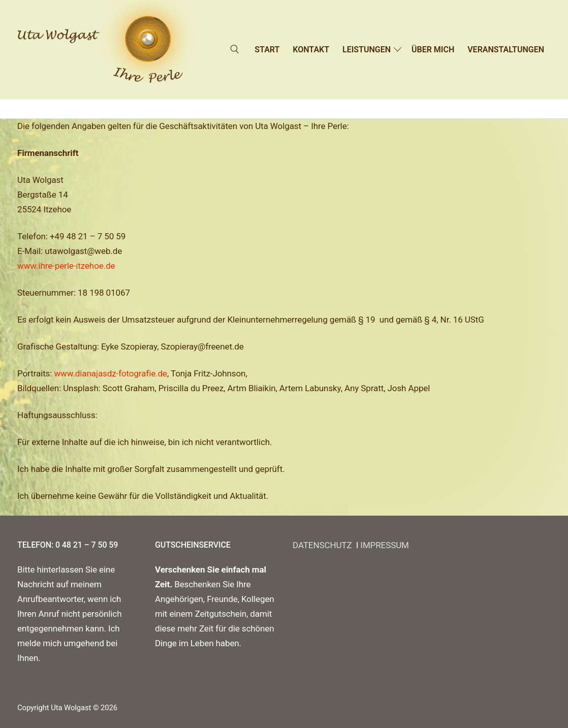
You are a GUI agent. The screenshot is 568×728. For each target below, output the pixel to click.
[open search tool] (235, 49)
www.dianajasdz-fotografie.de (110, 373)
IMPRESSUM (384, 545)
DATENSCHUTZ (324, 545)
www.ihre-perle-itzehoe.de (66, 266)
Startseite (38, 108)
